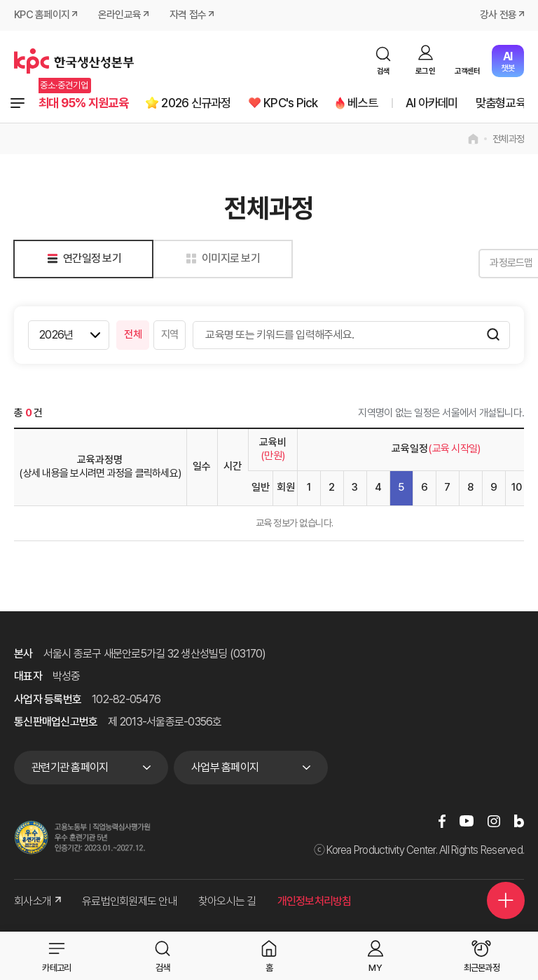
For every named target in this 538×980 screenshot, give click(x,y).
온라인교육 (119, 15)
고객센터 (468, 71)
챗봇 (508, 61)
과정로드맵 (489, 264)
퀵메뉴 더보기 (505, 898)
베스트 (375, 103)
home (473, 139)
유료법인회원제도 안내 (130, 902)
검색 (384, 71)
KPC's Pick (301, 103)
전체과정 (18, 104)
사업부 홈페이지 (225, 768)
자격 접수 (188, 15)
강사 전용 (498, 15)
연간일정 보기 (82, 259)
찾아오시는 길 (227, 902)
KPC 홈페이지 (42, 15)
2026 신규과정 (204, 103)
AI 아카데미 (446, 103)
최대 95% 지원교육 (86, 103)
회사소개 (37, 902)
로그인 (425, 71)
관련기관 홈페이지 (70, 768)
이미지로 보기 (220, 259)
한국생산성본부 (74, 61)
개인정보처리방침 (315, 902)
